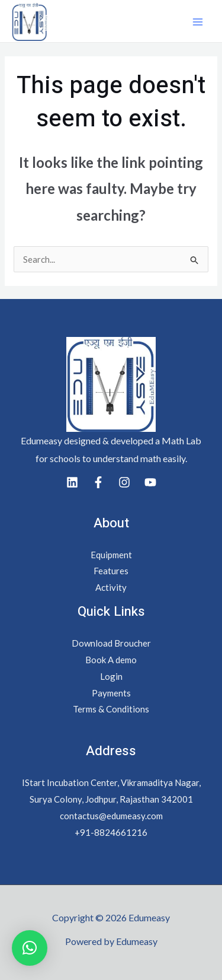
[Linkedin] (72, 482)
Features (111, 571)
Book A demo (111, 660)
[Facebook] (98, 482)
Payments (111, 693)
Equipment (111, 555)
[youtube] (150, 482)
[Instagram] (124, 482)
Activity (111, 587)
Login (111, 676)
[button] (30, 948)
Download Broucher (111, 643)
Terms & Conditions (111, 709)
